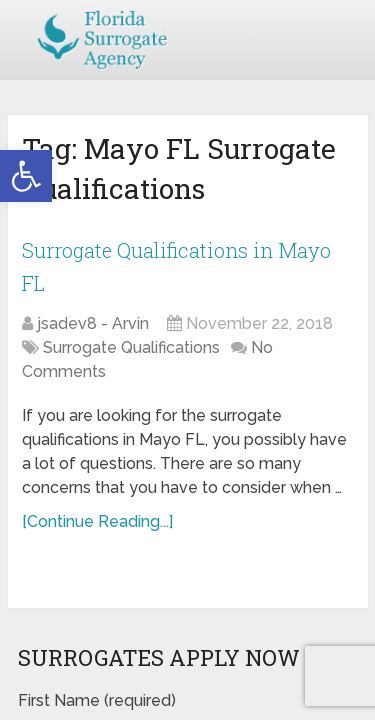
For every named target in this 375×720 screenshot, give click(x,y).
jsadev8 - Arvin (93, 323)
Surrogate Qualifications (131, 347)
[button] (26, 176)
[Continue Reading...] (97, 521)
